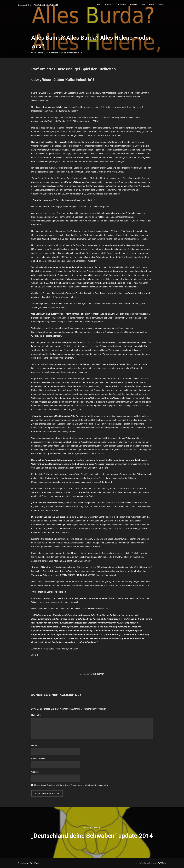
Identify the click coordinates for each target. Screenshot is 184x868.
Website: (35, 772)
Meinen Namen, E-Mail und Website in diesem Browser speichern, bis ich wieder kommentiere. (71, 785)
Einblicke (122, 5)
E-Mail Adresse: (38, 759)
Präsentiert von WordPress (28, 863)
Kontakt (161, 5)
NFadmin (39, 53)
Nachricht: (36, 715)
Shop (143, 5)
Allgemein (53, 53)
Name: (34, 745)
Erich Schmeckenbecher (38, 5)
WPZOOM (162, 863)
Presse (151, 5)
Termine (133, 5)
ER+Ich (110, 5)
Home (99, 5)
